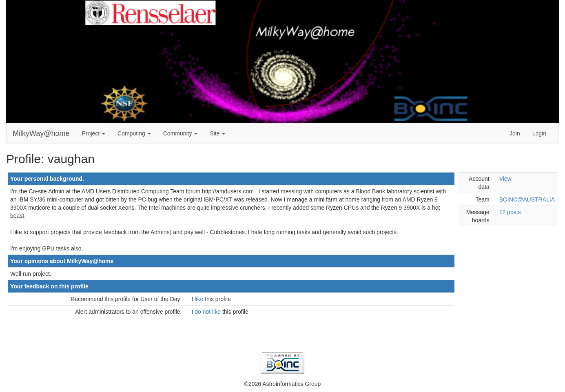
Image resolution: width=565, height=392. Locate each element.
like (200, 299)
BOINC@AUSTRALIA (527, 199)
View (505, 179)
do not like (208, 312)
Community (181, 133)
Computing (134, 133)
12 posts (510, 212)
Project (94, 133)
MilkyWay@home (41, 133)
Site (217, 133)
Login (539, 133)
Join (515, 133)
